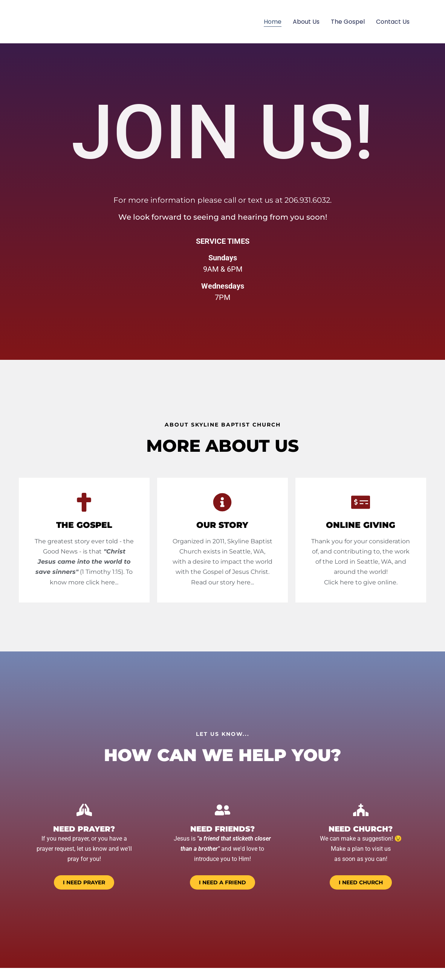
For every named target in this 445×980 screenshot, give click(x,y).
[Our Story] (222, 502)
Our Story (222, 525)
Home (273, 22)
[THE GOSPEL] (84, 502)
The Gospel (348, 22)
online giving (361, 525)
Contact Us (393, 22)
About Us (306, 22)
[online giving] (361, 502)
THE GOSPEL (84, 525)
